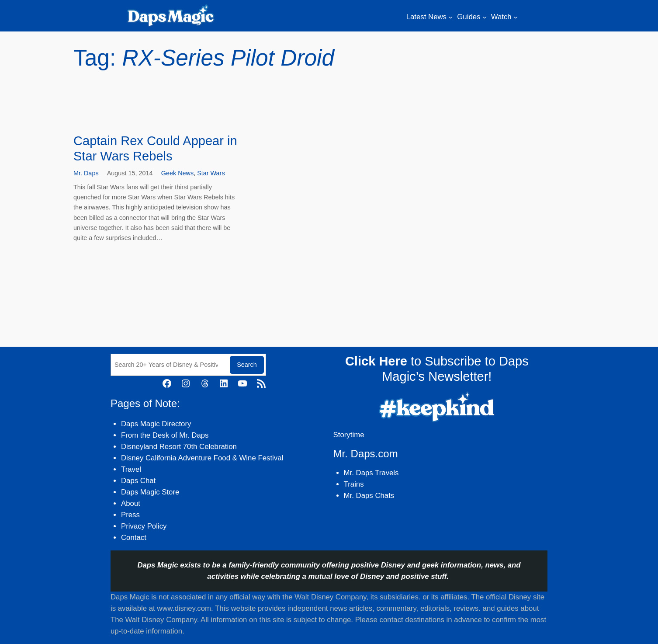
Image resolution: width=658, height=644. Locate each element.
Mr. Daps (86, 173)
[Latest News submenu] (450, 17)
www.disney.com (184, 608)
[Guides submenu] (485, 17)
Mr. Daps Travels (371, 473)
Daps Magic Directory (156, 424)
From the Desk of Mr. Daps (165, 435)
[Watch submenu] (516, 17)
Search (247, 365)
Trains (354, 484)
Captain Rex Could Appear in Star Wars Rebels (155, 148)
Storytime (349, 435)
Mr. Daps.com (366, 454)
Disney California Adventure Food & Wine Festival (202, 458)
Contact (134, 538)
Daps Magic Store (150, 492)
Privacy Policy (144, 526)
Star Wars (211, 173)
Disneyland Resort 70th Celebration (179, 447)
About (131, 503)
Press (130, 515)
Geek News (177, 173)
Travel (131, 469)
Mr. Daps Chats (369, 496)
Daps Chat (138, 481)
